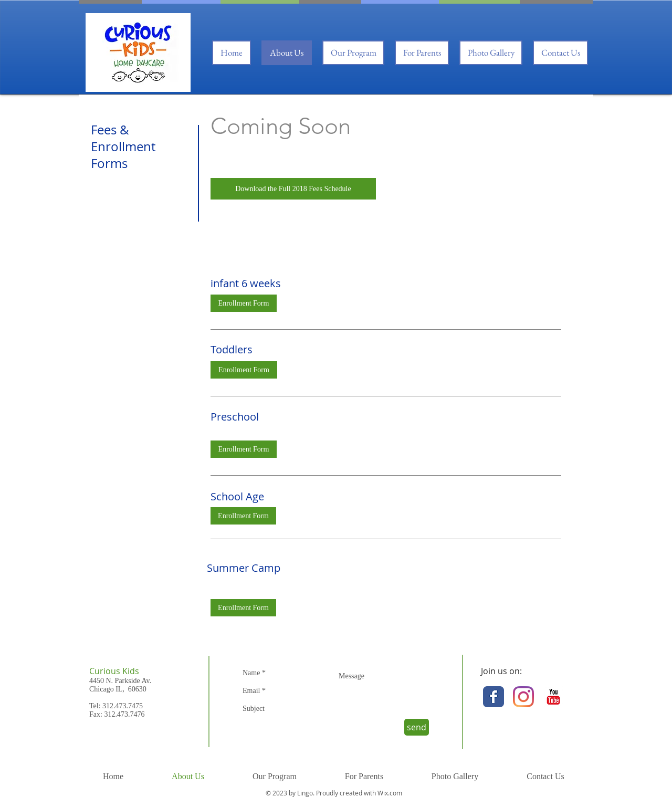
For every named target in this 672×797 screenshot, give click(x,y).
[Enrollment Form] (244, 303)
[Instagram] (523, 697)
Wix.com (390, 793)
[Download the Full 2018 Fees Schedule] (293, 189)
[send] (417, 727)
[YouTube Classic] (553, 697)
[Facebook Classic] (493, 697)
